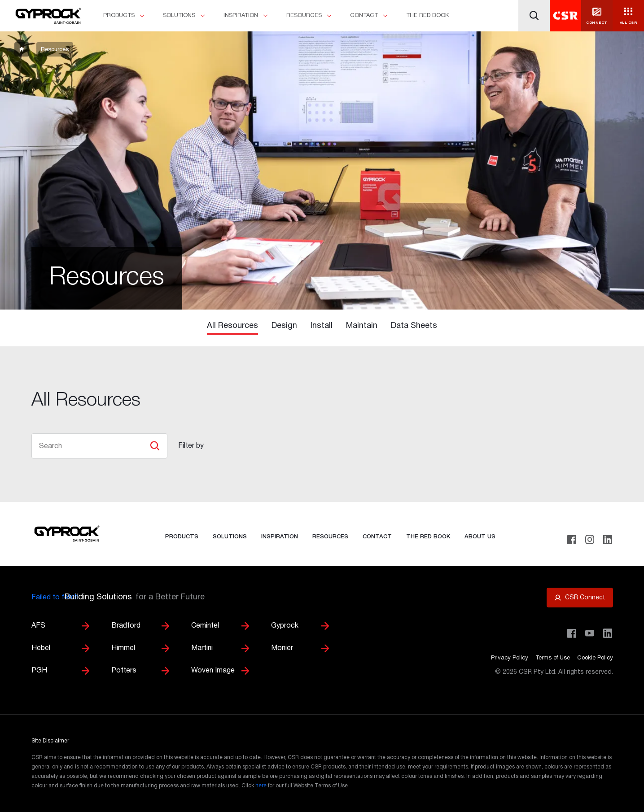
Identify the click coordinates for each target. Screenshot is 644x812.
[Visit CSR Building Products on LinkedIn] (608, 633)
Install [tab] (322, 326)
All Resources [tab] (232, 326)
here (261, 786)
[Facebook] (572, 540)
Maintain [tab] (362, 326)
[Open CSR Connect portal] (580, 598)
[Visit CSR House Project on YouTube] (590, 633)
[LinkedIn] (608, 540)
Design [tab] (284, 326)
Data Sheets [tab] (414, 326)
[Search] (534, 16)
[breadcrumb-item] (22, 49)
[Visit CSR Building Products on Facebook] (572, 633)
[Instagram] (590, 540)
